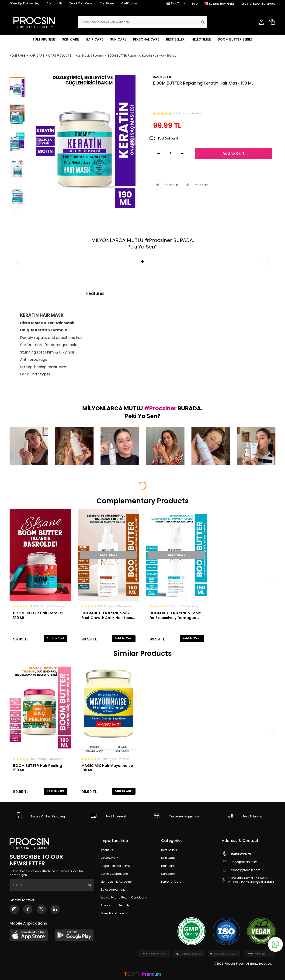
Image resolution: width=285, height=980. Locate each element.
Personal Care (171, 882)
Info (195, 4)
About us (107, 850)
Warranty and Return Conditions (124, 897)
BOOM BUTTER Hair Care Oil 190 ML (38, 615)
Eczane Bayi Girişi (222, 4)
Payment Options (133, 293)
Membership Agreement (117, 882)
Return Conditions (180, 293)
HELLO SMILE (201, 39)
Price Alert (195, 185)
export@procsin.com (241, 870)
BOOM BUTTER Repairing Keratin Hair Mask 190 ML (142, 56)
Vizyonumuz (109, 858)
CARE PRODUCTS (60, 56)
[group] (86, 141)
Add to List (166, 185)
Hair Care (168, 866)
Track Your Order (81, 3)
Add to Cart (233, 153)
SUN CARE (118, 39)
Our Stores (107, 3)
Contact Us (54, 3)
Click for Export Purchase (258, 4)
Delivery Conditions (114, 874)
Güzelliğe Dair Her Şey (24, 3)
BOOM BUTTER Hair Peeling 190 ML (38, 768)
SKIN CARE (70, 39)
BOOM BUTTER (163, 77)
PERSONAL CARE (146, 39)
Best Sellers (169, 850)
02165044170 (236, 854)
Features (95, 293)
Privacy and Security (115, 905)
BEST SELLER (175, 39)
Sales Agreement (113, 890)
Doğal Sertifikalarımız (115, 866)
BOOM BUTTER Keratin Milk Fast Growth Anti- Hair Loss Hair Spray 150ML (107, 615)
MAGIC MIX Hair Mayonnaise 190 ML (107, 768)
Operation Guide (112, 913)
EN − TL (176, 3)
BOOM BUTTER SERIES (235, 39)
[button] (39, 142)
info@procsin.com (240, 862)
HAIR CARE (94, 39)
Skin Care (168, 858)
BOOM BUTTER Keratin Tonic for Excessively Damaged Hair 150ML (175, 615)
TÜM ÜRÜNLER (44, 39)
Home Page (17, 56)
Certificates (129, 3)
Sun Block (168, 874)
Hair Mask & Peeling (89, 56)
